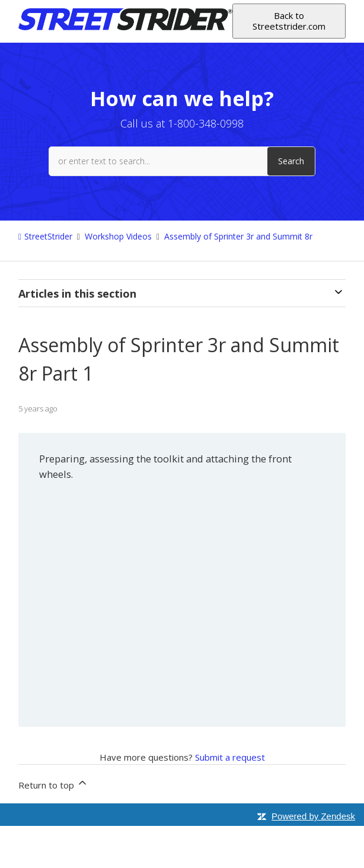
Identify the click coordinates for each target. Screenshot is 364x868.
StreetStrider (48, 236)
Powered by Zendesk (313, 816)
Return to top (53, 784)
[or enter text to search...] (182, 161)
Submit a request (230, 757)
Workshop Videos (118, 236)
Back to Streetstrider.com (289, 20)
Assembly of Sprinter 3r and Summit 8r (238, 236)
